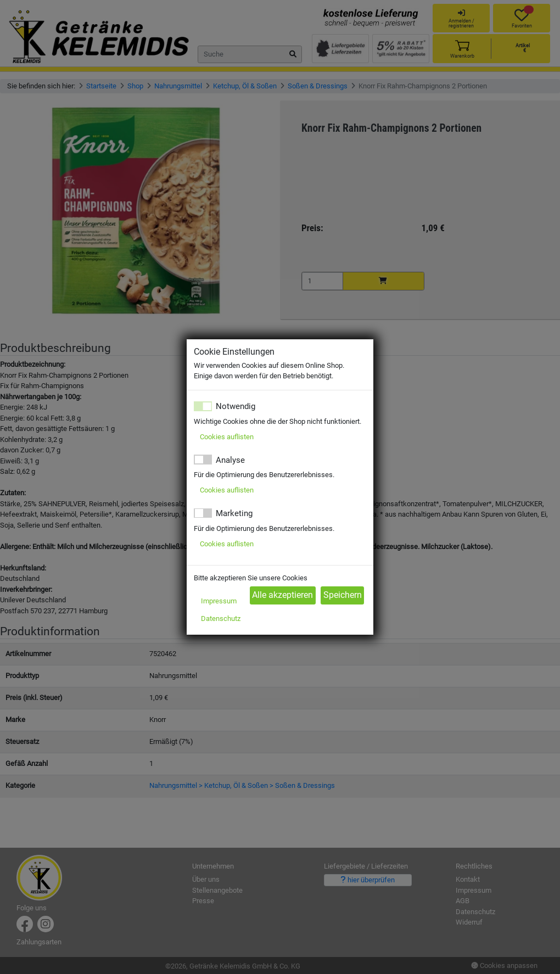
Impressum (219, 601)
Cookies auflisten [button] (227, 437)
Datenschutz (221, 618)
